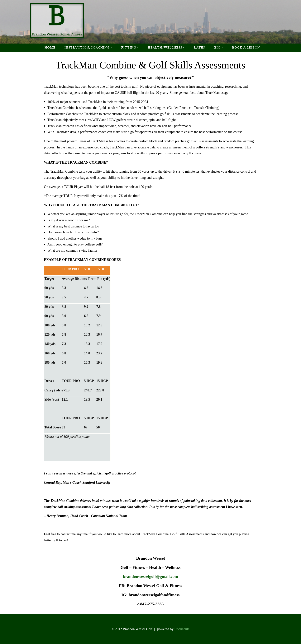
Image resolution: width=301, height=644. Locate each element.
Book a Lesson (246, 47)
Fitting (129, 47)
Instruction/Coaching (87, 47)
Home (50, 47)
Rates (199, 47)
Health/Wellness (165, 47)
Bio (217, 47)
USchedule (182, 629)
